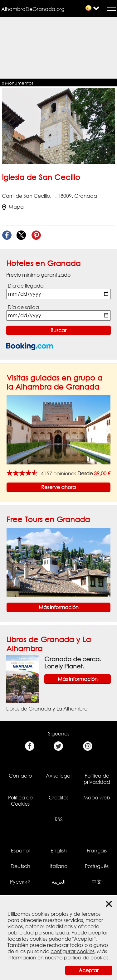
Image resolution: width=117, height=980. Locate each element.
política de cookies (86, 958)
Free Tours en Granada (48, 519)
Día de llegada (26, 286)
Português (97, 866)
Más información (59, 607)
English (59, 851)
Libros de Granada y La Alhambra (47, 709)
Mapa (13, 207)
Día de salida (23, 307)
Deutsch (20, 866)
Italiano (58, 866)
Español (20, 851)
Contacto (20, 776)
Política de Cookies (20, 801)
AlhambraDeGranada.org (33, 9)
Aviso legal (59, 776)
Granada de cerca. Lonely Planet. (73, 662)
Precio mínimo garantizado (38, 275)
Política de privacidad (97, 779)
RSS (59, 819)
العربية (59, 882)
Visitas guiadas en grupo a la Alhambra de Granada (54, 382)
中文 (97, 882)
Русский (20, 882)
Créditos (58, 798)
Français (97, 851)
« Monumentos (17, 83)
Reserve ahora (58, 487)
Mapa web (97, 798)
